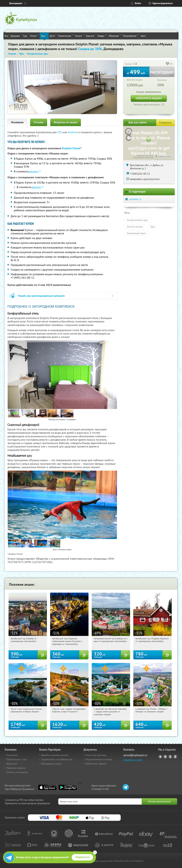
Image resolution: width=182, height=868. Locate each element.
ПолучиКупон (131, 36)
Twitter (170, 757)
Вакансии (12, 764)
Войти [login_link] (138, 3)
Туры (44, 36)
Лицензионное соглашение (143, 157)
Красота (91, 36)
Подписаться (83, 857)
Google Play (68, 787)
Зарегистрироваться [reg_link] (163, 3)
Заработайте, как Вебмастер (57, 759)
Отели (34, 36)
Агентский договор (96, 755)
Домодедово (16, 3)
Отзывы (39, 122)
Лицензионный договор (99, 759)
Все (6, 36)
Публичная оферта (96, 764)
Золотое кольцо (135, 227)
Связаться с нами (133, 760)
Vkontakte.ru (165, 757)
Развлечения (66, 36)
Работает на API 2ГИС (145, 156)
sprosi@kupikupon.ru (135, 755)
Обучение (115, 36)
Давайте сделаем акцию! (55, 755)
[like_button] (168, 64)
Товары (102, 36)
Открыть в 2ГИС (165, 157)
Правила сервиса (16, 768)
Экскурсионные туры (137, 220)
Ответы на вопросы (17, 772)
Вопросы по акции (66, 122)
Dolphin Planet (71, 148)
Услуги (80, 36)
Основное (17, 122)
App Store (47, 787)
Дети (53, 36)
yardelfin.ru (135, 199)
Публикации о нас (17, 759)
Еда (26, 36)
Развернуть (165, 123)
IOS (60, 132)
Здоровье (16, 36)
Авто (144, 36)
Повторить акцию (149, 98)
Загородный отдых (136, 233)
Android (73, 132)
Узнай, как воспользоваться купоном (41, 296)
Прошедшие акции (51, 764)
